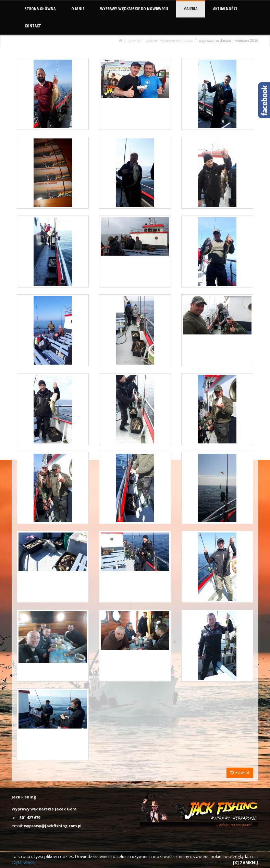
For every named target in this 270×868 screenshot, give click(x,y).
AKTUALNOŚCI (225, 9)
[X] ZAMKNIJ (246, 863)
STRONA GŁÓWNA (40, 9)
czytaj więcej (24, 862)
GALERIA (190, 9)
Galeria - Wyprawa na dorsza (169, 40)
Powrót (240, 773)
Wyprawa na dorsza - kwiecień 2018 (229, 40)
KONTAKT (33, 26)
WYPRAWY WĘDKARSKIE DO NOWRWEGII (134, 9)
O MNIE (78, 9)
